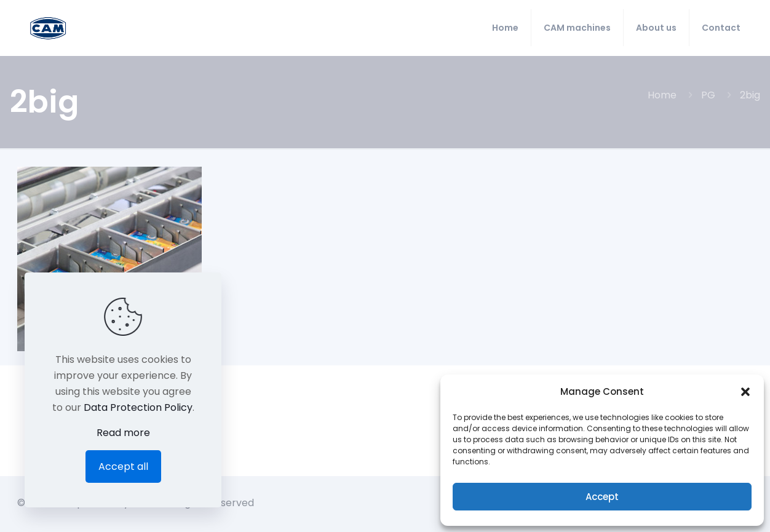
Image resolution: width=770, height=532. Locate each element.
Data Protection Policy (138, 407)
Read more (123, 433)
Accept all (123, 466)
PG (708, 95)
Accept (602, 497)
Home (662, 95)
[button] (745, 392)
